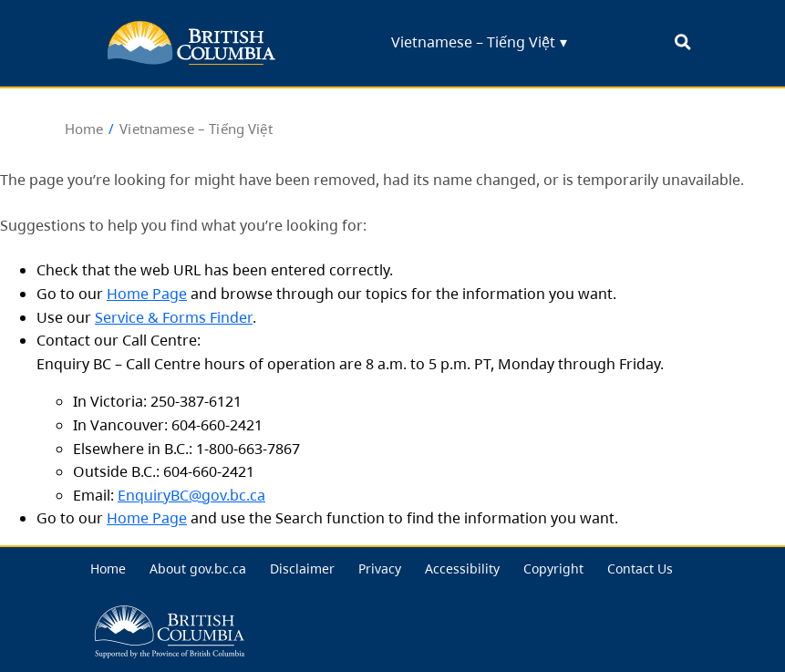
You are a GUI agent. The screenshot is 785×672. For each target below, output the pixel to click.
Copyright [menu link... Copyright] (553, 569)
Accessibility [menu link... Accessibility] (462, 569)
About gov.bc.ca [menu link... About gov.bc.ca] (198, 569)
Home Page (147, 294)
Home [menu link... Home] (108, 569)
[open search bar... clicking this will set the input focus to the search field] (682, 43)
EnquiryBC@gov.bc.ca (191, 495)
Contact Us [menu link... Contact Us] (640, 569)
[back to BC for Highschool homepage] (191, 43)
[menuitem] (108, 569)
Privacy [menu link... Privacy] (380, 569)
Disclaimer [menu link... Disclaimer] (302, 569)
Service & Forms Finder (174, 317)
